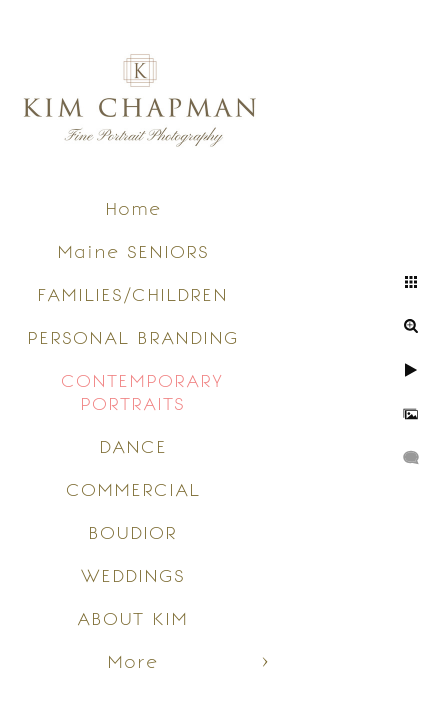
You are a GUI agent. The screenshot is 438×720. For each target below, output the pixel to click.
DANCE (133, 446)
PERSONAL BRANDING (133, 337)
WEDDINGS (133, 575)
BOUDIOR (132, 532)
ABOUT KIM (132, 618)
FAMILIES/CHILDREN (132, 294)
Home (133, 208)
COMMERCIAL (133, 489)
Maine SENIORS (133, 251)
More (132, 661)
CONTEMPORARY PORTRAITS (142, 392)
